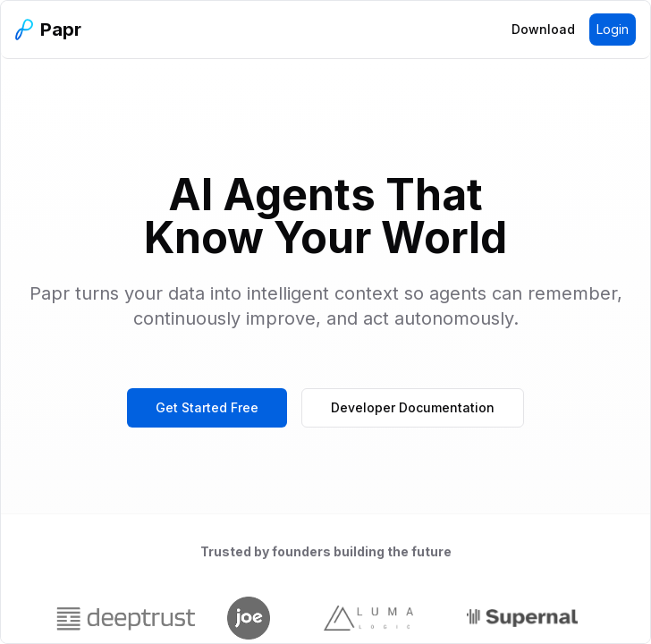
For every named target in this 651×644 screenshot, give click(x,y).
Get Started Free (207, 407)
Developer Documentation (413, 407)
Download (543, 29)
